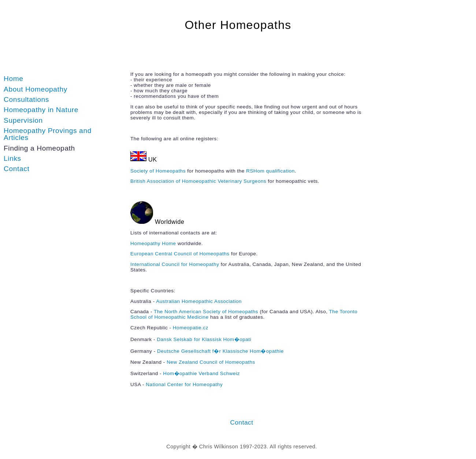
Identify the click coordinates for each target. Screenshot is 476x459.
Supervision (23, 120)
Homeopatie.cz (191, 328)
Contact (16, 169)
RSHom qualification (270, 171)
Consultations (26, 99)
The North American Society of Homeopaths (206, 312)
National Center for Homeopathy (184, 384)
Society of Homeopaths (158, 171)
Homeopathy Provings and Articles (48, 134)
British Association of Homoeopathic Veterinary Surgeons (198, 181)
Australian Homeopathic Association (199, 301)
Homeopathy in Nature (41, 110)
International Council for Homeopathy (175, 264)
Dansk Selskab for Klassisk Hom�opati (204, 339)
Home (14, 79)
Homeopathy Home (153, 243)
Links (12, 158)
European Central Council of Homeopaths (180, 254)
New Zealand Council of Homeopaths (211, 362)
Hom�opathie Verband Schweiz (201, 373)
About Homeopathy (36, 89)
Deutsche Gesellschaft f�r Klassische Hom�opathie (220, 351)
